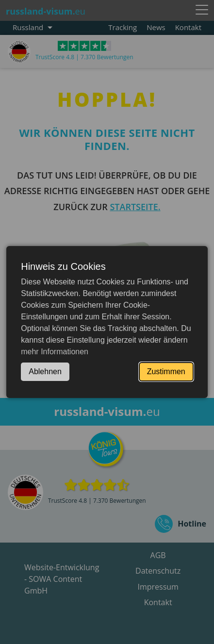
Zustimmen (166, 372)
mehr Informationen (55, 352)
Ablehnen (45, 372)
